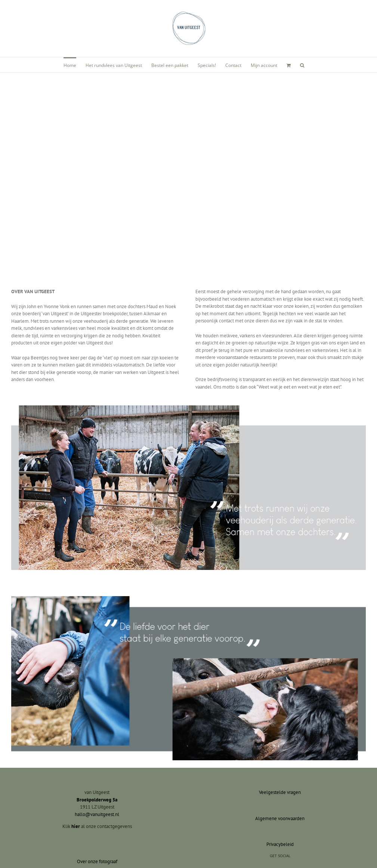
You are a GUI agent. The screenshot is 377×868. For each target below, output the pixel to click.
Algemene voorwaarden (280, 818)
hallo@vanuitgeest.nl (97, 814)
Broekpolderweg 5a (97, 800)
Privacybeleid (280, 844)
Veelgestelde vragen (280, 792)
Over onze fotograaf (97, 861)
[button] (302, 65)
